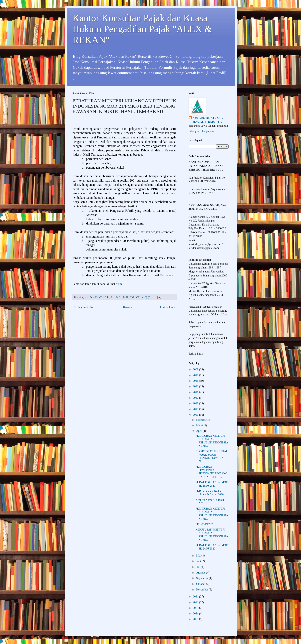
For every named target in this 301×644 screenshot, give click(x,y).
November (202, 590)
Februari (201, 420)
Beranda (128, 307)
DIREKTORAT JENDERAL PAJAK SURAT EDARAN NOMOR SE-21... (211, 456)
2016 (196, 392)
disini (119, 284)
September (202, 578)
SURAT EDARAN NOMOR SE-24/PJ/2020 (212, 547)
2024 (196, 614)
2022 (196, 602)
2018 (196, 403)
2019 (196, 409)
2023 (196, 608)
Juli (199, 567)
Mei (199, 556)
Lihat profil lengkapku (201, 131)
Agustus (201, 573)
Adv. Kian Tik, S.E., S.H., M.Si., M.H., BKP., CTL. (208, 120)
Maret (200, 425)
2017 (196, 398)
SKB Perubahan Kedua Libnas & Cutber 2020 (209, 493)
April (199, 431)
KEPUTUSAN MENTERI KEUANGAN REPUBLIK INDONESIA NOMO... (212, 535)
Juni (199, 561)
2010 (196, 375)
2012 (196, 386)
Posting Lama (168, 307)
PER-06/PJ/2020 (205, 524)
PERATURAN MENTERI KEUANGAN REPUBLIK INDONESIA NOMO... (212, 441)
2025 (196, 619)
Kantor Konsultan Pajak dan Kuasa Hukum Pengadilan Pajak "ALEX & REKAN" (142, 29)
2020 (196, 415)
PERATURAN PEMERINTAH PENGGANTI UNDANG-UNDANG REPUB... (212, 472)
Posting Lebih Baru (84, 307)
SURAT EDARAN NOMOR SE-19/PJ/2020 (212, 484)
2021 (196, 597)
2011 (196, 381)
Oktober (201, 584)
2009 (196, 369)
